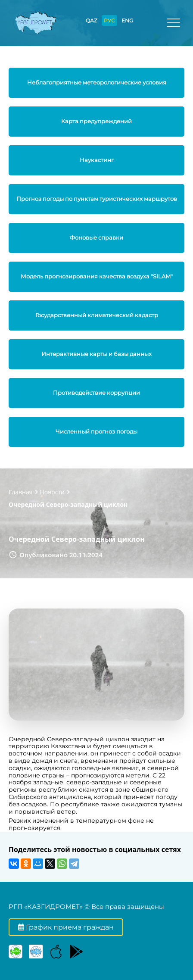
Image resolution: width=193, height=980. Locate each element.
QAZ (92, 20)
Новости (52, 492)
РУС (109, 20)
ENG (127, 20)
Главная (21, 492)
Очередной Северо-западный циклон (68, 504)
